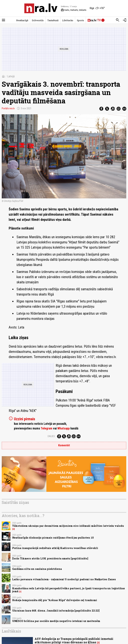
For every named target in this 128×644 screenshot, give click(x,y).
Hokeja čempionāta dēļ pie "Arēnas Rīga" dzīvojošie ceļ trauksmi (55, 600)
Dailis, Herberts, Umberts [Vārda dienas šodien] (74, 10)
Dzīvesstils (38, 20)
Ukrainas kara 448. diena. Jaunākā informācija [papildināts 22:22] (56, 611)
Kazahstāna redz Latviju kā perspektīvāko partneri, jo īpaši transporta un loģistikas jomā (69, 590)
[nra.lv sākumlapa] (41, 8)
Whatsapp (64, 428)
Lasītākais (11, 631)
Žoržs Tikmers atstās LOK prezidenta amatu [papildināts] (50, 558)
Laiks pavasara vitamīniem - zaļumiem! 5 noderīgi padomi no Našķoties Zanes (64, 579)
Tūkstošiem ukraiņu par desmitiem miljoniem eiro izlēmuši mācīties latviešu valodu (68, 526)
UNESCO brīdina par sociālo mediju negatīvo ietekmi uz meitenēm (56, 621)
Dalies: (51, 436)
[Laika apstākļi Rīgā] (97, 8)
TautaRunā (53, 20)
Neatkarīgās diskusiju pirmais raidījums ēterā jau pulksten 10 (53, 538)
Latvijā (11, 76)
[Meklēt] (118, 20)
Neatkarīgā (22, 20)
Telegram (47, 428)
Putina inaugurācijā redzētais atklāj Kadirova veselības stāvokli (55, 548)
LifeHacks (68, 20)
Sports (80, 20)
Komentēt (64, 445)
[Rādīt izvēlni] (3, 20)
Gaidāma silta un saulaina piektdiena (37, 569)
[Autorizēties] (125, 20)
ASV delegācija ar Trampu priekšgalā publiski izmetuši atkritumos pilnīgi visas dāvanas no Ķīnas (74, 640)
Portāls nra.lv (8, 108)
